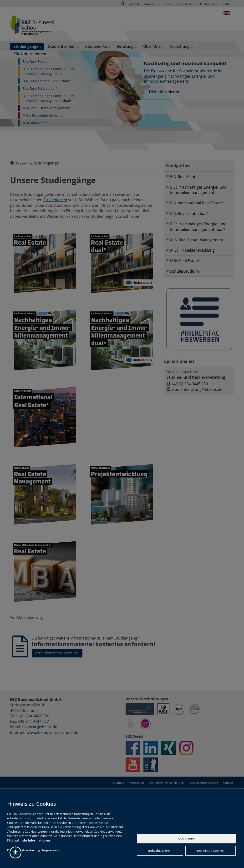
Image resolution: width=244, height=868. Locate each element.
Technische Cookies (210, 851)
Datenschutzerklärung (24, 850)
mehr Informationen (35, 840)
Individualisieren (160, 851)
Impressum (50, 850)
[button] (15, 852)
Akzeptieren (186, 839)
